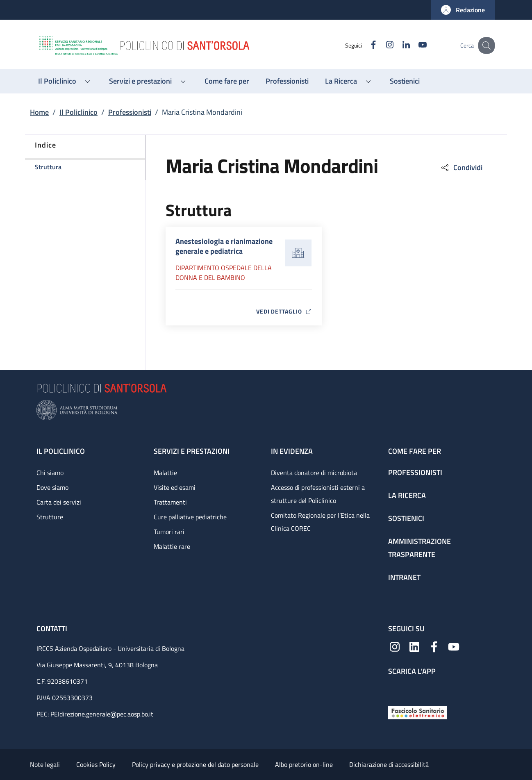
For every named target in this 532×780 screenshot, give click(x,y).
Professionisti (130, 112)
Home (39, 112)
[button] (463, 10)
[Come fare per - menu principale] (227, 81)
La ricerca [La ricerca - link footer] (407, 495)
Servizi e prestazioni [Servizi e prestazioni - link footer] (192, 451)
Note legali (45, 764)
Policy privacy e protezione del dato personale (195, 764)
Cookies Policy (96, 764)
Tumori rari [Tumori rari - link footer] (169, 532)
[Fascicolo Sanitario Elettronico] (418, 712)
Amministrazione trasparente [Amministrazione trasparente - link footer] (419, 548)
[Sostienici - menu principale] (405, 81)
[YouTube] (414, 45)
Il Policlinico (78, 112)
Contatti (53, 629)
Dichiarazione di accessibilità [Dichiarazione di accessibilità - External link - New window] (389, 764)
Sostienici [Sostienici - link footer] (406, 518)
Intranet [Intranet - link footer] (404, 577)
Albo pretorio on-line (304, 764)
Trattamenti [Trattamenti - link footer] (170, 502)
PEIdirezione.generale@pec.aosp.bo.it (102, 714)
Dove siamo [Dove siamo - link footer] (52, 487)
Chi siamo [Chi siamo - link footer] (50, 473)
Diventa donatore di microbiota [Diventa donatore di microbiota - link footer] (314, 473)
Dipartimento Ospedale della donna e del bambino (224, 273)
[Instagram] (381, 45)
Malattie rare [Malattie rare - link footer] (172, 546)
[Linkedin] (398, 45)
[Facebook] (365, 45)
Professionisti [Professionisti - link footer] (415, 472)
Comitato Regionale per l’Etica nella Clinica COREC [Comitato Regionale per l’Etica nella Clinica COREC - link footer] (320, 522)
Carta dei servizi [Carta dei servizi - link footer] (59, 502)
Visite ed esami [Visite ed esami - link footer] (175, 487)
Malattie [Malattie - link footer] (165, 473)
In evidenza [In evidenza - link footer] (292, 451)
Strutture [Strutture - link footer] (50, 517)
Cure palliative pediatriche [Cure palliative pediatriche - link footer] (190, 517)
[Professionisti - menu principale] (287, 81)
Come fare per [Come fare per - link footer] (415, 451)
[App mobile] (395, 689)
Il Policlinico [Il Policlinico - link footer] (61, 451)
